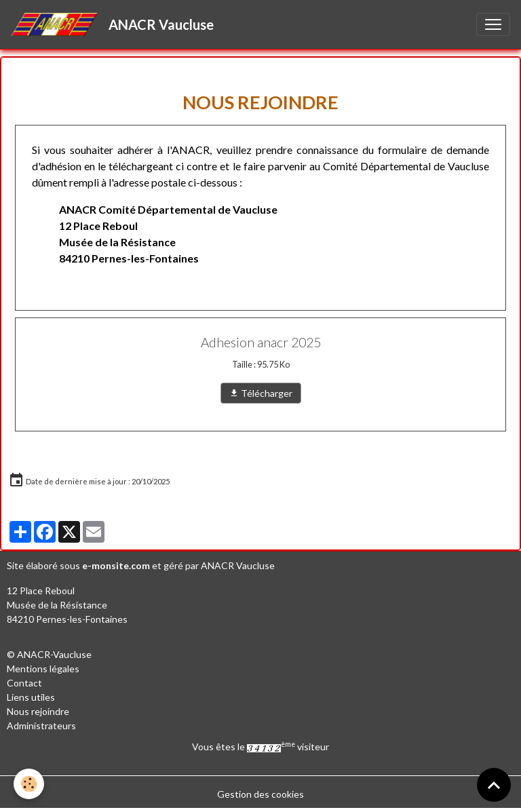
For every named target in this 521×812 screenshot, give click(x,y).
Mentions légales (43, 669)
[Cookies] (29, 784)
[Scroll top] (494, 785)
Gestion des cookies (260, 794)
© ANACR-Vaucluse (49, 654)
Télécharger (261, 393)
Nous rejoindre (38, 711)
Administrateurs (41, 726)
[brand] (115, 24)
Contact (24, 683)
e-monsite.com (116, 565)
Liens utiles (31, 697)
